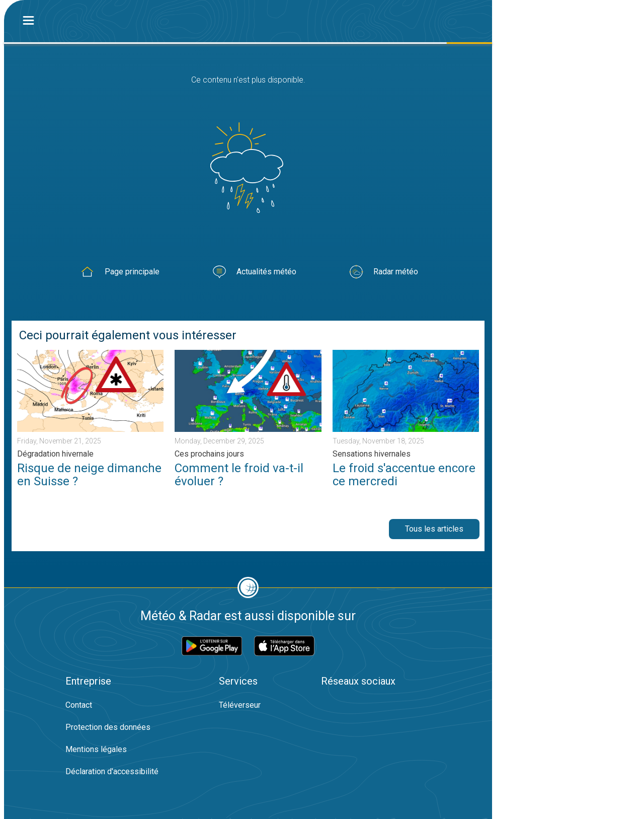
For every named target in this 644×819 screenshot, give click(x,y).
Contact (79, 705)
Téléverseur (240, 705)
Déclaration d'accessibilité (112, 771)
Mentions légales (96, 749)
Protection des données (108, 727)
